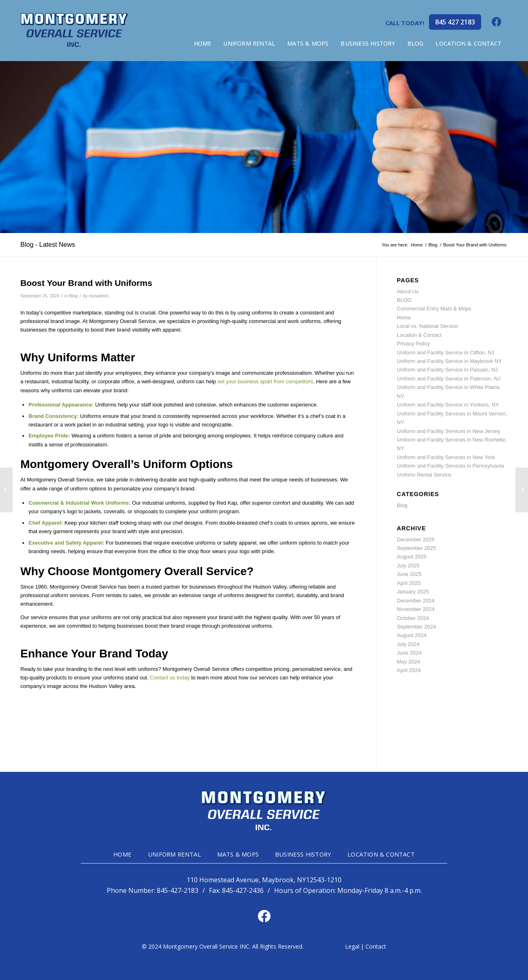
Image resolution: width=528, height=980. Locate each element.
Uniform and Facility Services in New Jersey (449, 431)
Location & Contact (419, 335)
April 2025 (409, 583)
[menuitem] (203, 43)
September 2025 (416, 548)
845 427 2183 (455, 22)
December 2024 (416, 601)
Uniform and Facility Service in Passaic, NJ (447, 370)
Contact (376, 946)
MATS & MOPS (238, 854)
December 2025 (416, 539)
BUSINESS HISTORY (303, 854)
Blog (74, 296)
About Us (408, 291)
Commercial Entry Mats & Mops (434, 309)
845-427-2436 (243, 890)
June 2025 (409, 574)
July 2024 (408, 644)
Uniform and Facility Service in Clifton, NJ (445, 353)
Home (404, 318)
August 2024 (412, 635)
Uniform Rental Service (424, 475)
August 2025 (412, 557)
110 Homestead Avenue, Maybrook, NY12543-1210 (264, 880)
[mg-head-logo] (74, 31)
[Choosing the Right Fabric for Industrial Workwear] (6, 490)
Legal (352, 946)
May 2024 (408, 662)
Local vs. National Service (427, 326)
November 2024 (416, 609)
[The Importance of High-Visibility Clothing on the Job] (522, 490)
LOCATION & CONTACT (381, 854)
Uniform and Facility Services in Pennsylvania (450, 466)
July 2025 (408, 566)
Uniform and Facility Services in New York (446, 457)
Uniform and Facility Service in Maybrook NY (449, 361)
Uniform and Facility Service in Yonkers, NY (448, 405)
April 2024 (409, 670)
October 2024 (413, 618)
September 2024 (416, 627)
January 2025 (413, 592)
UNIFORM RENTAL (174, 854)
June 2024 (409, 653)
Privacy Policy (413, 344)
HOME (122, 854)
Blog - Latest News (48, 245)
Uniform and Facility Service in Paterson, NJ (449, 379)
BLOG (404, 300)
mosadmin (99, 296)
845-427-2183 (178, 890)
